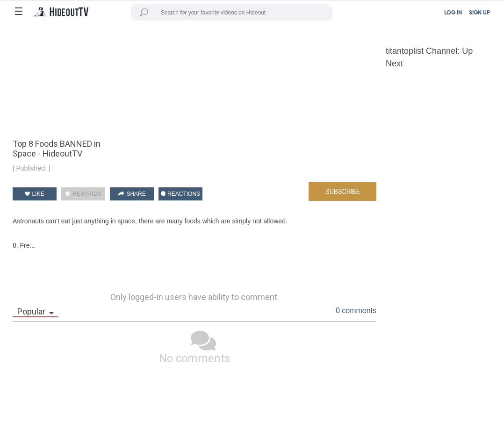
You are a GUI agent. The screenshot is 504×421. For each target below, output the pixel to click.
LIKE (34, 194)
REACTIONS (180, 194)
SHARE (132, 194)
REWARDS (83, 194)
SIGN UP (479, 13)
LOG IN (453, 13)
